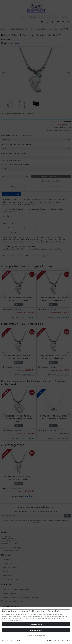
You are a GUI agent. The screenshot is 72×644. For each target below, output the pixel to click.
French (12, 640)
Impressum (66, 640)
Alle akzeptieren (36, 624)
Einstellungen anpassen (36, 636)
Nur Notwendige (36, 630)
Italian (19, 640)
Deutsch (5, 640)
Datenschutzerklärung (52, 640)
